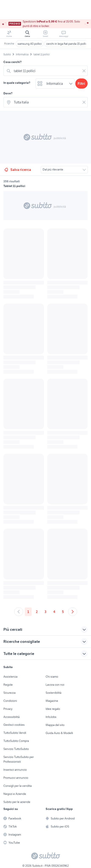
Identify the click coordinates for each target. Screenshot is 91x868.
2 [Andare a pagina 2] (37, 612)
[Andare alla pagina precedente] (19, 612)
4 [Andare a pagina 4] (54, 612)
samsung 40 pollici (30, 44)
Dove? (8, 93)
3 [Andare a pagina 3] (45, 612)
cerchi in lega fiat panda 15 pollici (67, 44)
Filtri (81, 84)
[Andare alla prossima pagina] (73, 612)
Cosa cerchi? (13, 62)
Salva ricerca (17, 170)
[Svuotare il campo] (84, 71)
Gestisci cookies (14, 725)
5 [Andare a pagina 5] (63, 612)
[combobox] (46, 71)
